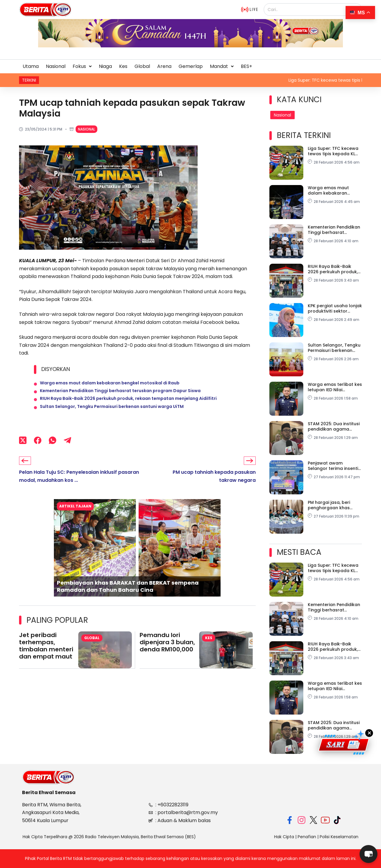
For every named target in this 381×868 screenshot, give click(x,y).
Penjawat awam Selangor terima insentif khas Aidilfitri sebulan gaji (334, 466)
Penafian (307, 837)
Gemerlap (191, 66)
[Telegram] (67, 452)
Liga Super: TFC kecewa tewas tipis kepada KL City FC (333, 151)
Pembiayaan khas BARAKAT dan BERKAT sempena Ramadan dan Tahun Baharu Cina (128, 598)
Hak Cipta (284, 837)
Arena (164, 66)
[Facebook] (38, 452)
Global (142, 66)
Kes (123, 66)
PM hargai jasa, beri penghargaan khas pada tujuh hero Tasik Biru (332, 505)
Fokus (82, 66)
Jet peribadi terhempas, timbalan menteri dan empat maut (46, 658)
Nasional (56, 66)
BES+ (246, 66)
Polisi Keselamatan (339, 837)
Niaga (105, 66)
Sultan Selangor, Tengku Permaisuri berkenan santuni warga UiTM (112, 417)
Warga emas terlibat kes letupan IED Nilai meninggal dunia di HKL (335, 387)
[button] (82, 66)
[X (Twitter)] (23, 452)
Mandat (222, 66)
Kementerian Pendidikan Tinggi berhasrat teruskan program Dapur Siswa (120, 395)
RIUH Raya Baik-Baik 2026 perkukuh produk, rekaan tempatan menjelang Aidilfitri (128, 406)
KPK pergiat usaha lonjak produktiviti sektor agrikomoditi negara (335, 308)
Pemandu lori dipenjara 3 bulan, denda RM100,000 (167, 654)
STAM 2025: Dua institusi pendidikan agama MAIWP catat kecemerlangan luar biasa (334, 426)
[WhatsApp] (53, 452)
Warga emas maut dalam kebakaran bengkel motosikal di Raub (110, 384)
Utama (31, 66)
